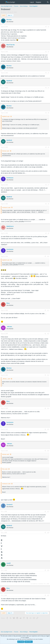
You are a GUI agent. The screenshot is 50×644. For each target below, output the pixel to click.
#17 (48, 512)
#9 (48, 233)
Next (10, 15)
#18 (48, 533)
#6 (48, 147)
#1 (48, 27)
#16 (48, 451)
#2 (48, 52)
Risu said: (5, 469)
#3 (48, 73)
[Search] (48, 2)
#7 (48, 185)
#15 (48, 429)
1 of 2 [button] (4, 15)
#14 (48, 408)
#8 (48, 204)
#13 (48, 375)
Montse (5, 12)
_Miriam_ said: (6, 379)
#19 (48, 570)
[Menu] (3, 2)
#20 (48, 595)
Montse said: (6, 151)
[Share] (46, 27)
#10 (48, 256)
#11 (48, 310)
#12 (48, 334)
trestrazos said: (6, 208)
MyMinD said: (6, 116)
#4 (48, 88)
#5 (48, 113)
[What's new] (44, 2)
